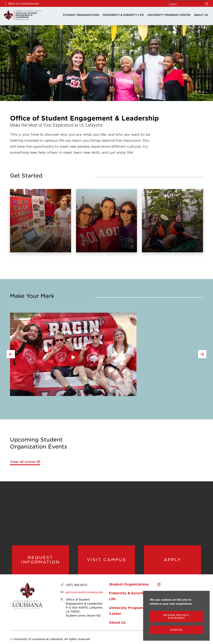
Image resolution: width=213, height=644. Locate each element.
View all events (23, 462)
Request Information (41, 560)
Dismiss (176, 630)
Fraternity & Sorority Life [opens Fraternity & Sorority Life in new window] (123, 15)
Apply (172, 560)
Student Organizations (81, 15)
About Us (201, 15)
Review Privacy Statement (176, 616)
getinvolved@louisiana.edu (84, 592)
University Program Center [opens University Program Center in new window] (169, 15)
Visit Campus (106, 560)
